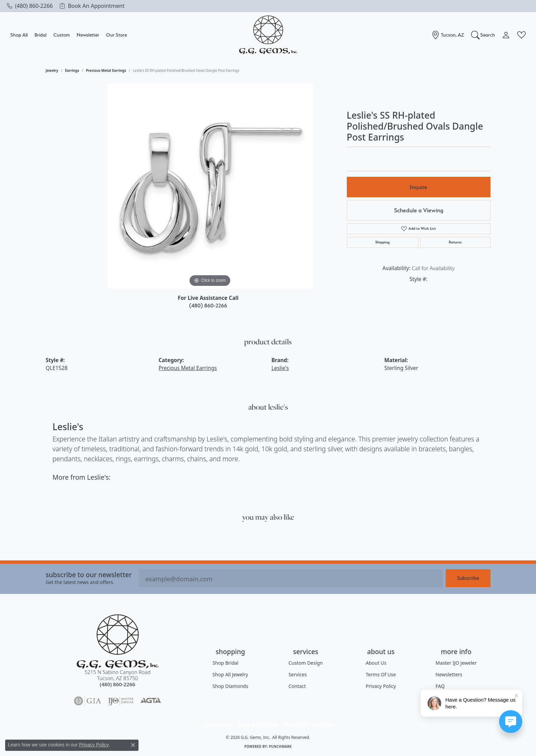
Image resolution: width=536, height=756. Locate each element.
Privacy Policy (381, 686)
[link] (30, 6)
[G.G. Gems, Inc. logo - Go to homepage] (268, 35)
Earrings (72, 70)
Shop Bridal (225, 663)
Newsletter (88, 35)
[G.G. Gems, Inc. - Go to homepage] (118, 642)
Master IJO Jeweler (456, 663)
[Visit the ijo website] (121, 701)
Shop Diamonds (230, 686)
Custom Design (305, 663)
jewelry (52, 70)
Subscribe (468, 578)
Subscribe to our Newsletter (89, 575)
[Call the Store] (118, 684)
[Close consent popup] (133, 745)
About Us (376, 663)
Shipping (382, 242)
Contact (297, 686)
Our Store (116, 35)
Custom (62, 35)
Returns (455, 242)
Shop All (19, 35)
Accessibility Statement (309, 724)
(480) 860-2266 (208, 306)
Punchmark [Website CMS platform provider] (280, 746)
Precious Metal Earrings (106, 70)
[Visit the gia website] (88, 701)
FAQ (440, 686)
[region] (210, 186)
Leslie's (280, 368)
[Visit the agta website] (151, 701)
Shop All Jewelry (230, 674)
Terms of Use (381, 674)
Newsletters (449, 674)
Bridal (41, 35)
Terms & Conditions (258, 724)
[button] (483, 35)
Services (297, 674)
